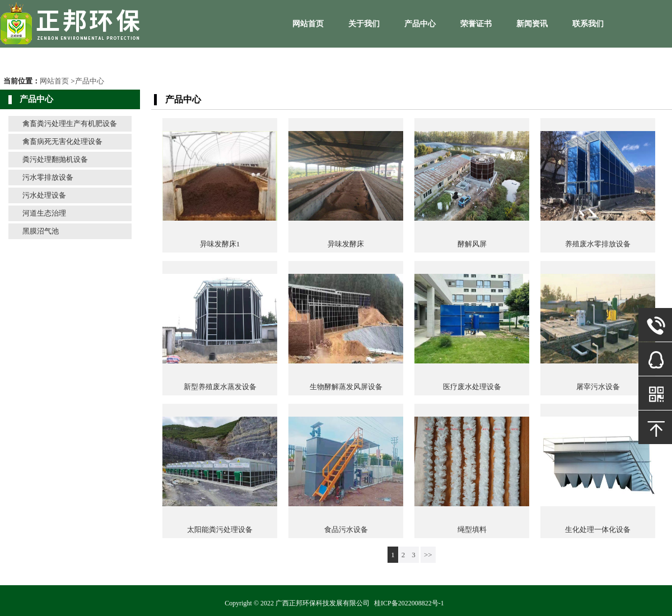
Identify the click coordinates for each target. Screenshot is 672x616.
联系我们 (588, 24)
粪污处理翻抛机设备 (55, 159)
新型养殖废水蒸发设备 (220, 387)
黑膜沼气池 (41, 231)
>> (428, 555)
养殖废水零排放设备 (598, 244)
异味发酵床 (346, 244)
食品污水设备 (346, 529)
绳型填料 (472, 529)
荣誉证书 (476, 24)
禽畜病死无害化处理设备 (62, 141)
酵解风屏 (472, 244)
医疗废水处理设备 (472, 387)
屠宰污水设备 (598, 387)
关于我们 (364, 24)
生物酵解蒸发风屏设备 (346, 387)
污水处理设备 (44, 195)
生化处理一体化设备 (598, 529)
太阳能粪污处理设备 (220, 529)
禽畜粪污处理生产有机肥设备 (70, 123)
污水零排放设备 (48, 177)
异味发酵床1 (220, 244)
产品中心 (420, 24)
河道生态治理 (44, 213)
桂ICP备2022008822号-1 (409, 603)
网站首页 (308, 24)
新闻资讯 (532, 24)
